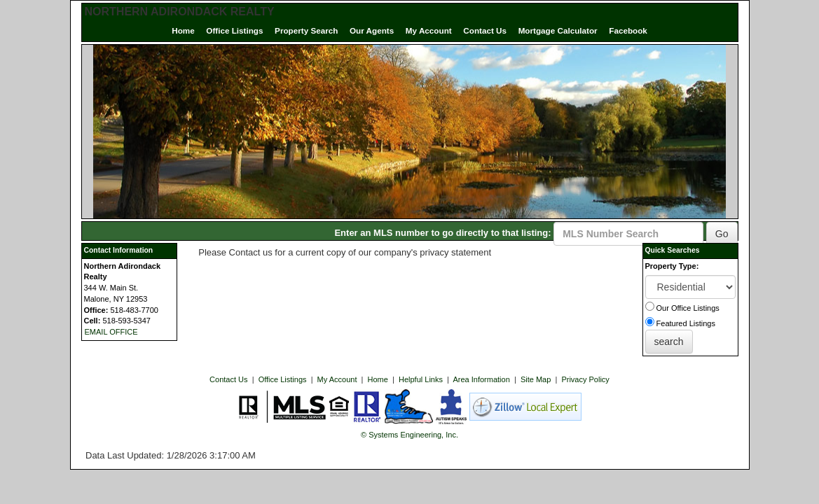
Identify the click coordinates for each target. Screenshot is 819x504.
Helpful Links (421, 379)
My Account (429, 30)
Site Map (536, 379)
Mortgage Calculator (558, 30)
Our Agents (372, 30)
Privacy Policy (585, 379)
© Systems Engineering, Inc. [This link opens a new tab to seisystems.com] (409, 435)
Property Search (306, 30)
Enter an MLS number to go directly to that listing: (442, 233)
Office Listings (234, 30)
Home (183, 30)
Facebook (628, 30)
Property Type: (672, 266)
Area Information (481, 379)
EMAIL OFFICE (111, 332)
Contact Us (485, 30)
